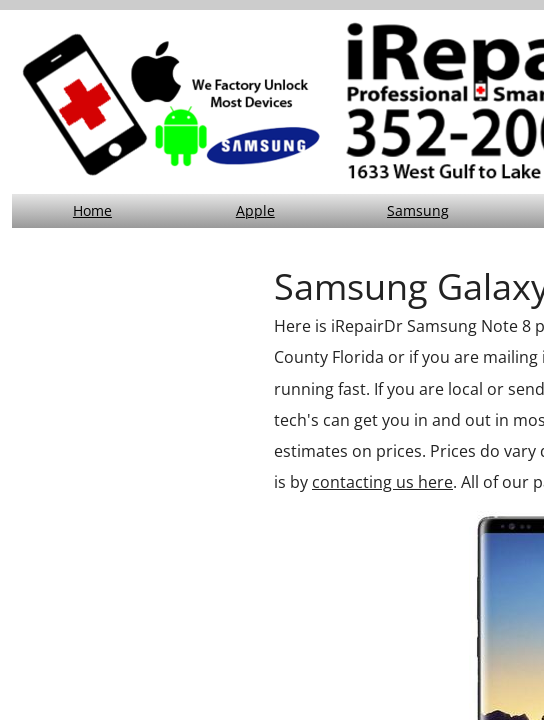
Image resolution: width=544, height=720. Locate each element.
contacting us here (382, 482)
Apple (255, 210)
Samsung (418, 210)
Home (92, 210)
